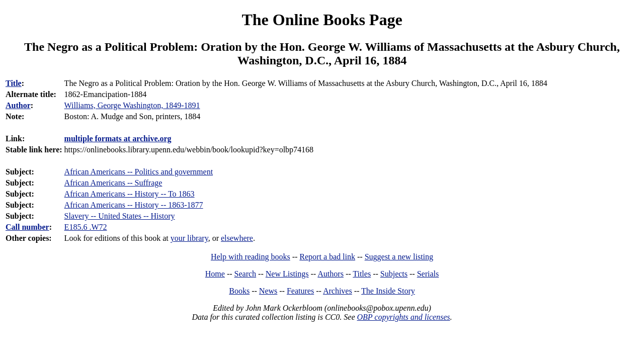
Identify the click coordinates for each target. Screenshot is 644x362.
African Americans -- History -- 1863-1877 (134, 205)
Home (215, 274)
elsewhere (237, 238)
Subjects (394, 274)
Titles (362, 274)
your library (189, 238)
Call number (27, 227)
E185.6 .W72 (86, 227)
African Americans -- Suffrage (113, 183)
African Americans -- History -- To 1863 (130, 194)
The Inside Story (388, 291)
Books (239, 291)
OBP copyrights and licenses (403, 317)
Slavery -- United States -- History (120, 216)
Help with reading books (251, 257)
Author (18, 105)
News (268, 291)
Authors (331, 274)
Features (300, 291)
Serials (428, 274)
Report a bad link (327, 257)
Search (246, 274)
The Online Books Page (322, 20)
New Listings (287, 274)
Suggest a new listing (399, 257)
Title (14, 83)
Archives (338, 291)
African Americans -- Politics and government (139, 172)
